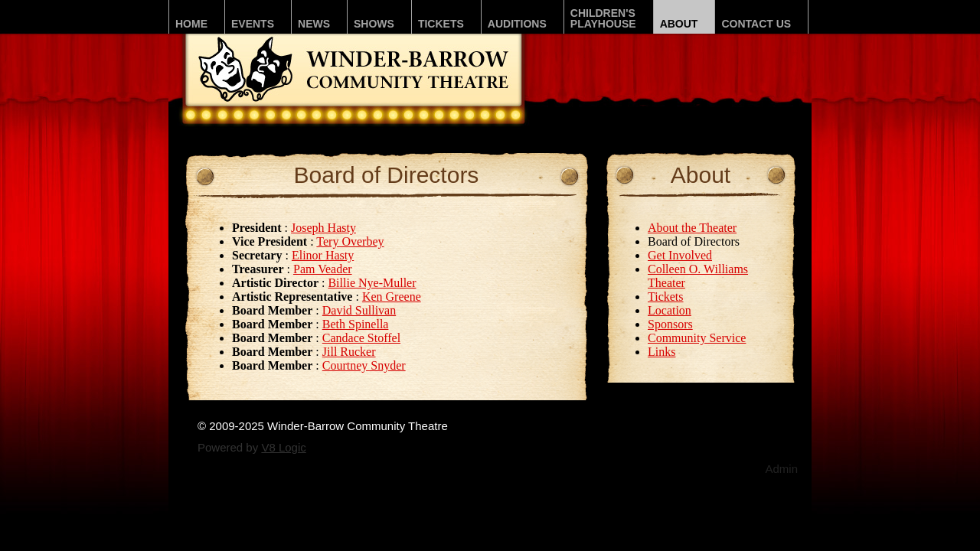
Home (191, 24)
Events (253, 24)
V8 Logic (283, 447)
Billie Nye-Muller (372, 283)
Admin (781, 469)
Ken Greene (392, 297)
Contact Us (756, 24)
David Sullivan (359, 310)
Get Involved (680, 255)
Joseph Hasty (323, 228)
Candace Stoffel (361, 338)
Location (670, 310)
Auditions (517, 24)
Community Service (697, 338)
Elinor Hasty (323, 255)
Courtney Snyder (364, 365)
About (679, 24)
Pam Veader (323, 269)
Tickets (441, 24)
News (314, 24)
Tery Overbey (350, 241)
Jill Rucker (349, 352)
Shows (374, 24)
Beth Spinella (356, 324)
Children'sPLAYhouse (603, 18)
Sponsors (670, 324)
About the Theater (692, 228)
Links (661, 352)
